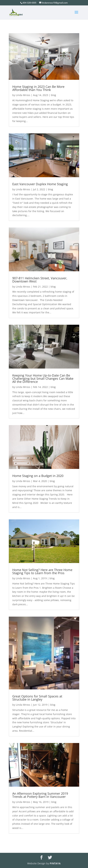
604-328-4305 (30, 3)
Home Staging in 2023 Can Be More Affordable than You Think (38, 88)
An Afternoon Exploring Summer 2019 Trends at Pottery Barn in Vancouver (40, 795)
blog (53, 95)
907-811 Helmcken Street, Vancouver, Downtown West (40, 280)
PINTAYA (55, 863)
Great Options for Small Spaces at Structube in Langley (37, 698)
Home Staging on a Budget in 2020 (38, 476)
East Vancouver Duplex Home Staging (40, 184)
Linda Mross (23, 95)
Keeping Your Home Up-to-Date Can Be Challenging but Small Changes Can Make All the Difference (43, 378)
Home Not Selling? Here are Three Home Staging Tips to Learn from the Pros (42, 571)
